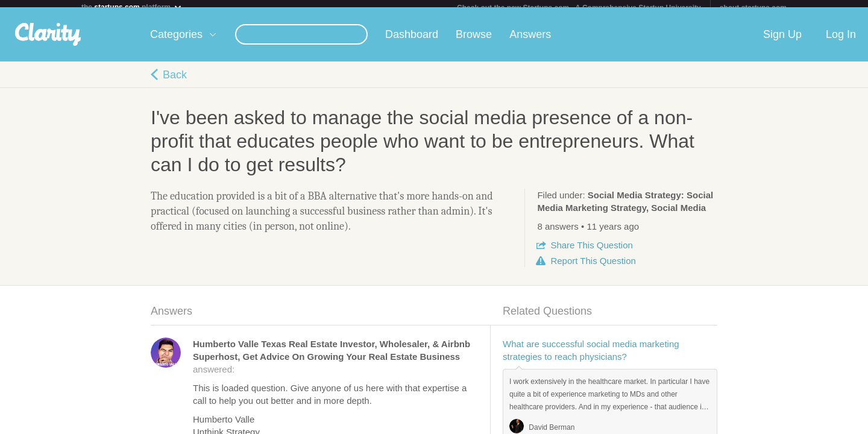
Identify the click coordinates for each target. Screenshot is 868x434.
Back (175, 82)
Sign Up (782, 42)
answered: (332, 364)
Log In (841, 42)
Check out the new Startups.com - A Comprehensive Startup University (579, 8)
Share (591, 252)
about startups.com (753, 8)
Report (593, 268)
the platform (132, 7)
